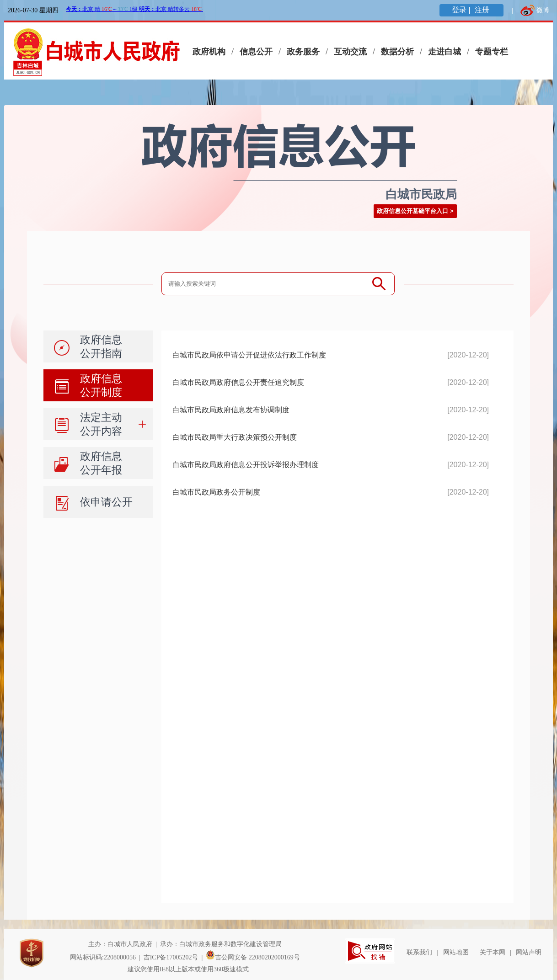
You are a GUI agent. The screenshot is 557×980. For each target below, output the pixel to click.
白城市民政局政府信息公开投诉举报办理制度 (246, 465)
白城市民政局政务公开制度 (216, 492)
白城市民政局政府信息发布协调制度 (231, 410)
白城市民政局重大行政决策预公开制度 (235, 437)
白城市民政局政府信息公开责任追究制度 (238, 382)
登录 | (462, 10)
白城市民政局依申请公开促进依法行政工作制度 (249, 355)
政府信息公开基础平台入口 (412, 211)
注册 (483, 10)
